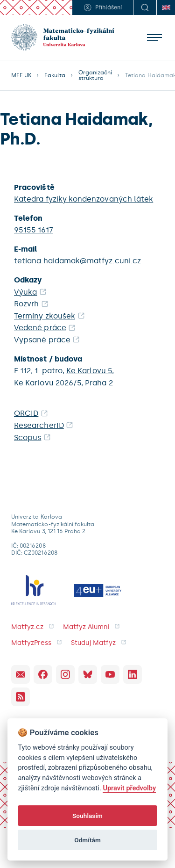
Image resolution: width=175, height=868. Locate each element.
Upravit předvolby (129, 788)
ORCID (26, 413)
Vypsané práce (42, 340)
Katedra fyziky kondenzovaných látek (84, 199)
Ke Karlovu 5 (89, 371)
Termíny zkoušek (45, 316)
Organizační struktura (95, 75)
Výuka (25, 292)
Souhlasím (87, 816)
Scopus (28, 438)
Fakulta (55, 75)
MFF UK (21, 75)
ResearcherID (39, 425)
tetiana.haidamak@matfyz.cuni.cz (77, 261)
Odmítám (87, 840)
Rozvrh (26, 304)
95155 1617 (34, 230)
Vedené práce (40, 328)
